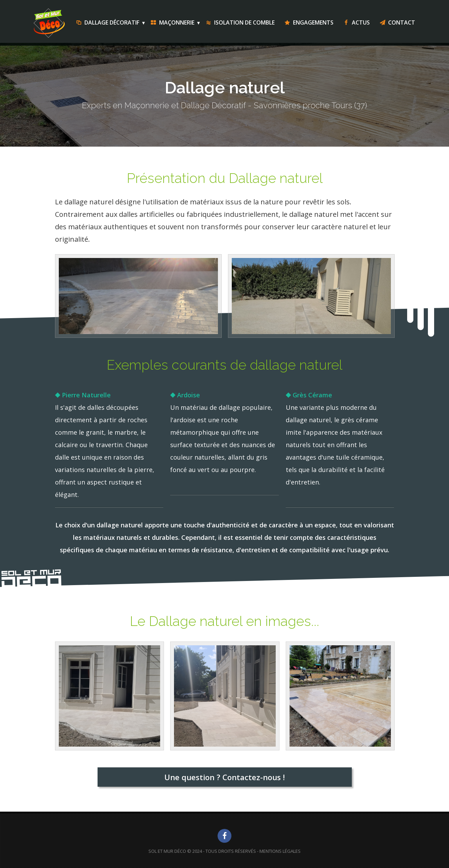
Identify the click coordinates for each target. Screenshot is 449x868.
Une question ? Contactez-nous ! (224, 777)
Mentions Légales (280, 851)
